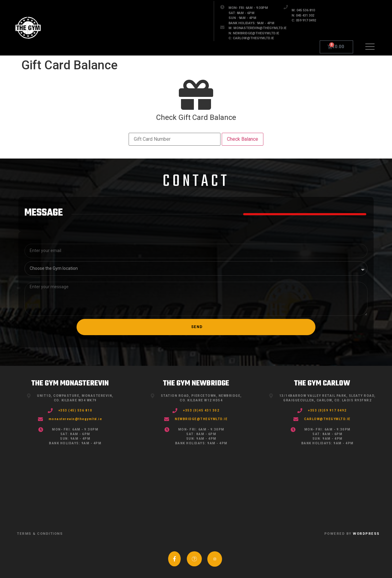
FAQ (192, 34)
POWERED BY (352, 534)
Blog (158, 34)
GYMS (82, 34)
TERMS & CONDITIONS (40, 534)
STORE (120, 34)
